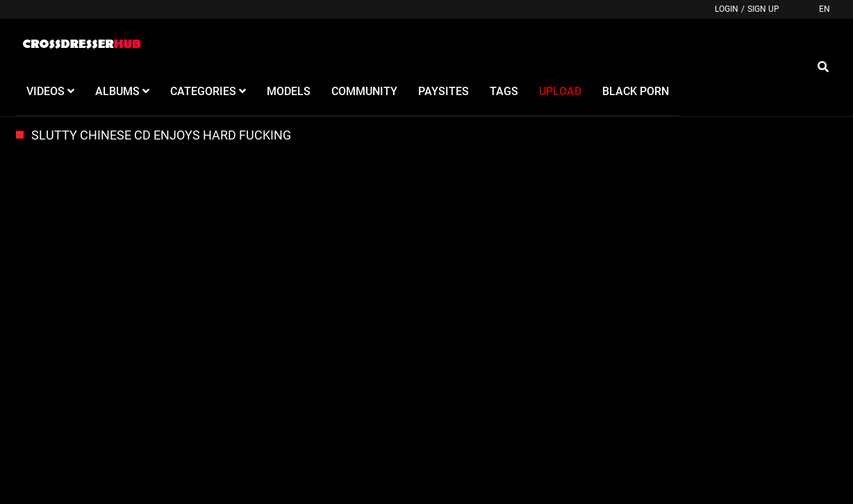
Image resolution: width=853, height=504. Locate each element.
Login (727, 9)
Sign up (763, 9)
